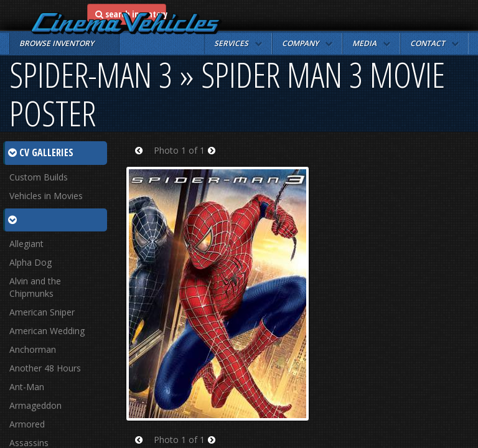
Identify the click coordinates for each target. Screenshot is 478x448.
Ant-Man (27, 387)
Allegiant (26, 244)
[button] (238, 44)
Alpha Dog (30, 262)
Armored (27, 424)
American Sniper (42, 312)
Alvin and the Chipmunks (35, 287)
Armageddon (35, 405)
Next (216, 158)
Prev (143, 158)
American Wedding (47, 331)
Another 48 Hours (45, 368)
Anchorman (33, 349)
